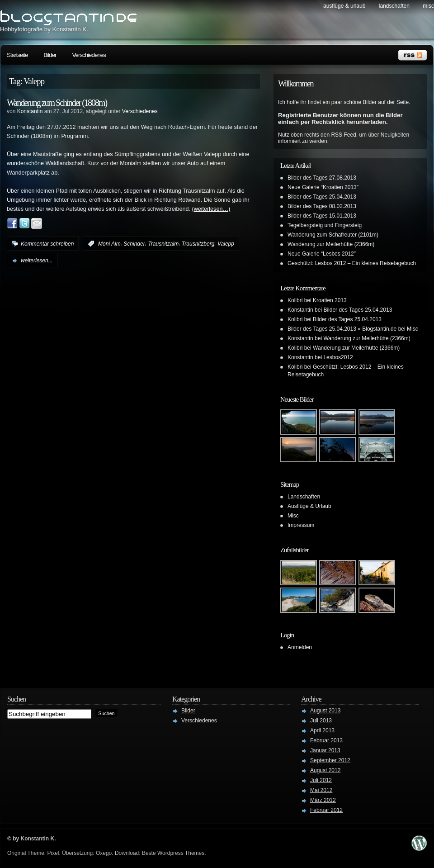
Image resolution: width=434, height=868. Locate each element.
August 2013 (325, 711)
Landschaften (394, 6)
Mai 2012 (321, 790)
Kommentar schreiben (47, 244)
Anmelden (300, 647)
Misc (428, 6)
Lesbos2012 (338, 357)
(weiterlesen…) (211, 209)
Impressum (301, 525)
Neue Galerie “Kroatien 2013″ (323, 187)
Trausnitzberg (198, 244)
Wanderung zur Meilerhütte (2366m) (331, 244)
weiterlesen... (37, 261)
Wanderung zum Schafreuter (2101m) (333, 235)
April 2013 (322, 730)
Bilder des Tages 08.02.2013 (322, 206)
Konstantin (30, 111)
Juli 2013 (321, 721)
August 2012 (325, 770)
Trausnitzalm (163, 244)
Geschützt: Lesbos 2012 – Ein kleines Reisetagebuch (352, 263)
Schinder (134, 244)
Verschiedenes (89, 55)
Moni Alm (109, 244)
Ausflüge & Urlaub (344, 6)
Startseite (17, 55)
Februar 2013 (326, 740)
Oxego (104, 853)
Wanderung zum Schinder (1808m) (57, 103)
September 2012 (330, 760)
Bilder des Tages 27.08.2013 (322, 178)
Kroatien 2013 (330, 300)
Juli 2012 (321, 780)
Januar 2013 (325, 750)
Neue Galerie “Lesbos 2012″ (322, 254)
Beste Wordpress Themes (173, 853)
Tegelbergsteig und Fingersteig (325, 225)
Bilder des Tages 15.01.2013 (322, 216)
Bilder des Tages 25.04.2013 (322, 197)
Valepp (226, 244)
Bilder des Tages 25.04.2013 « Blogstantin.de (342, 329)
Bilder (50, 55)
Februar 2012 (326, 810)
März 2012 (323, 800)
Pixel (53, 853)
